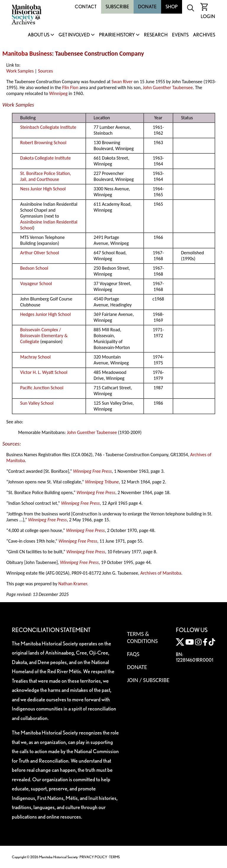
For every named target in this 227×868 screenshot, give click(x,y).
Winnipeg (58, 93)
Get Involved (74, 35)
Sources (46, 71)
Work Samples (20, 71)
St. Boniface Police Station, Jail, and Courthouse (46, 176)
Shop (172, 7)
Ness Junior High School (43, 189)
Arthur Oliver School (39, 253)
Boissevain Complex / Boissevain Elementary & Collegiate (44, 336)
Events (180, 35)
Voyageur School (36, 283)
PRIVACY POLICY (93, 857)
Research (156, 35)
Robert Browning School (43, 143)
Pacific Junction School (42, 388)
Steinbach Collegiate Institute (48, 127)
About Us (39, 35)
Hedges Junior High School (45, 314)
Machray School (35, 357)
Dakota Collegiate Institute (45, 158)
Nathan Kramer (73, 584)
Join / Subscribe (148, 680)
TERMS (114, 857)
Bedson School (34, 268)
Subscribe (117, 7)
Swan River (122, 82)
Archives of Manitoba (161, 573)
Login (208, 16)
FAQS (133, 654)
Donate (147, 7)
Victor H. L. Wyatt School (44, 372)
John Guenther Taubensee (168, 87)
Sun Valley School (37, 403)
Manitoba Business (27, 54)
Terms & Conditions (142, 637)
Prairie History (117, 35)
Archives (204, 35)
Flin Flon (70, 87)
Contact (86, 7)
